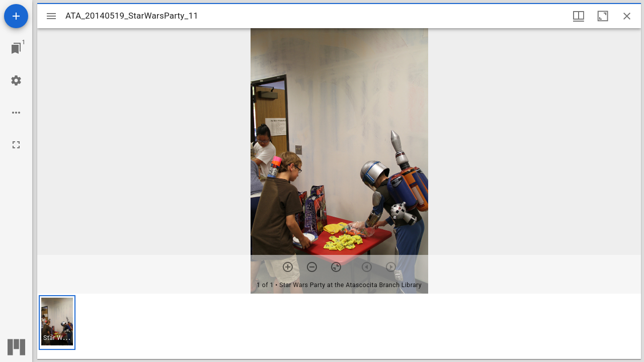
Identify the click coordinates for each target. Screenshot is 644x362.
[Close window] (627, 16)
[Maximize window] (603, 16)
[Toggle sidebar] (51, 16)
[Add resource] (16, 16)
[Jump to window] (16, 48)
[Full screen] (16, 145)
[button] (57, 323)
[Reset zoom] (336, 267)
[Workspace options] (16, 113)
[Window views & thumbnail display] (579, 16)
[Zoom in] (288, 267)
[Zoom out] (312, 267)
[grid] (339, 326)
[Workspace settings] (16, 80)
